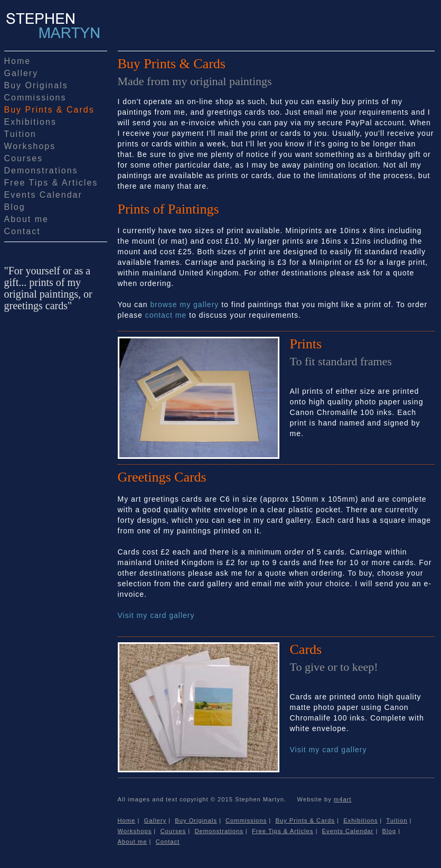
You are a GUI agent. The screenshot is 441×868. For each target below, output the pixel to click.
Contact (22, 231)
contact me (166, 315)
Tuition (20, 134)
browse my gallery (184, 304)
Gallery (21, 73)
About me (26, 219)
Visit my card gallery (156, 615)
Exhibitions (30, 122)
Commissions (35, 98)
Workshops (30, 146)
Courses (24, 158)
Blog (15, 207)
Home (18, 61)
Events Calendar (43, 195)
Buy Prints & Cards (49, 110)
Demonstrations (41, 170)
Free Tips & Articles (51, 183)
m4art (343, 799)
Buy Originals (36, 85)
